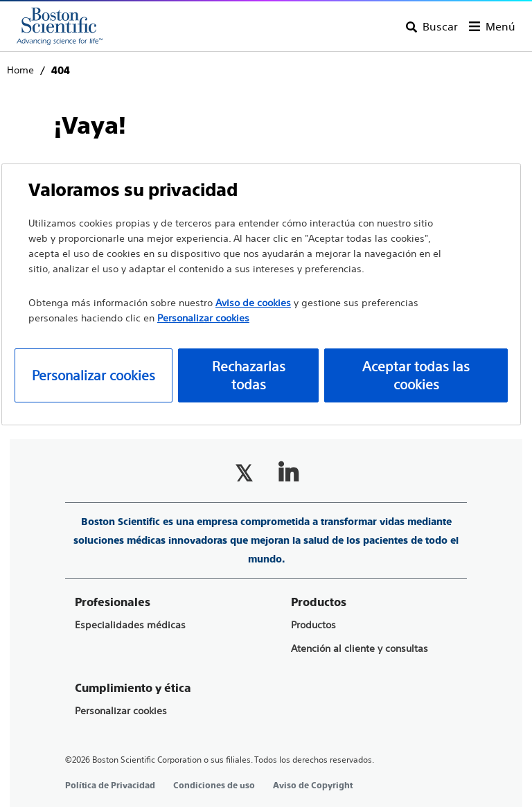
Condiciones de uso (214, 786)
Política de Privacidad (110, 786)
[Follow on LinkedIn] (288, 473)
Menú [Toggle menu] (500, 26)
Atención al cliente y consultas (360, 649)
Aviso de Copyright (313, 786)
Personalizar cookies (121, 711)
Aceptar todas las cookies (416, 375)
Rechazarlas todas (249, 375)
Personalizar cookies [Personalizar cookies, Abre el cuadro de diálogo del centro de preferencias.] (94, 375)
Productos (313, 625)
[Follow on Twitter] (244, 473)
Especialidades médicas (130, 625)
